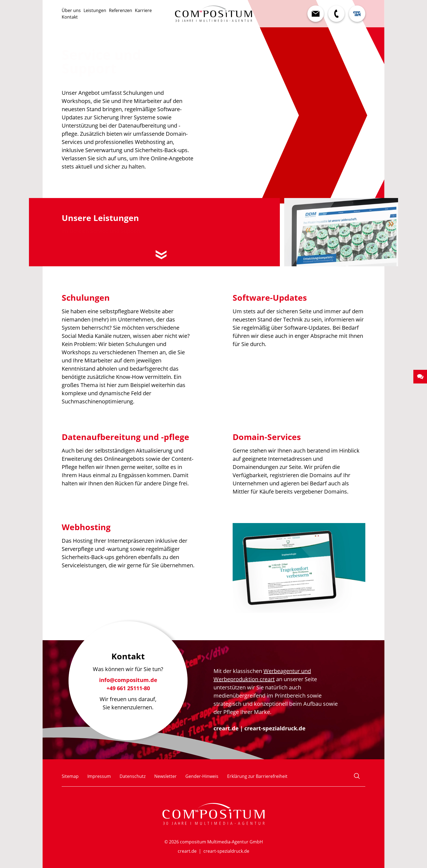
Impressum (99, 776)
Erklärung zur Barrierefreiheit (257, 776)
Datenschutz (133, 776)
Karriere (143, 10)
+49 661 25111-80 (128, 690)
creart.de (226, 728)
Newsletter (165, 776)
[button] (420, 377)
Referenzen (121, 10)
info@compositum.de (128, 682)
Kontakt (70, 17)
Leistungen (95, 10)
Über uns (71, 10)
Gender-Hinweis (202, 776)
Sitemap (70, 776)
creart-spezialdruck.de (275, 728)
